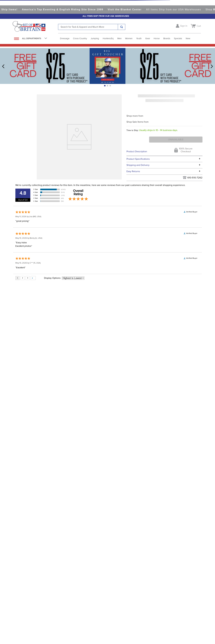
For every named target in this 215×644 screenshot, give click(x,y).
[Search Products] (122, 27)
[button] (105, 86)
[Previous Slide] (3, 66)
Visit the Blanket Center (131, 9)
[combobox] (92, 27)
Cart (199, 26)
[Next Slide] (212, 66)
